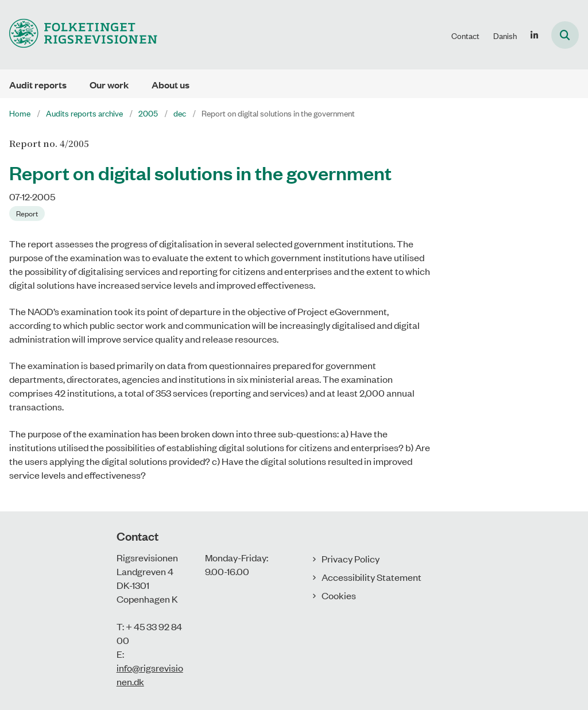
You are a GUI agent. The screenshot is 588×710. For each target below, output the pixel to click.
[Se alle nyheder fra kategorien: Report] (28, 212)
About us (171, 85)
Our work (109, 85)
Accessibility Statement (372, 577)
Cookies (339, 595)
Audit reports (38, 85)
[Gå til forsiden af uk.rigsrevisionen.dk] (79, 35)
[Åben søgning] (565, 35)
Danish (505, 36)
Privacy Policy (351, 558)
